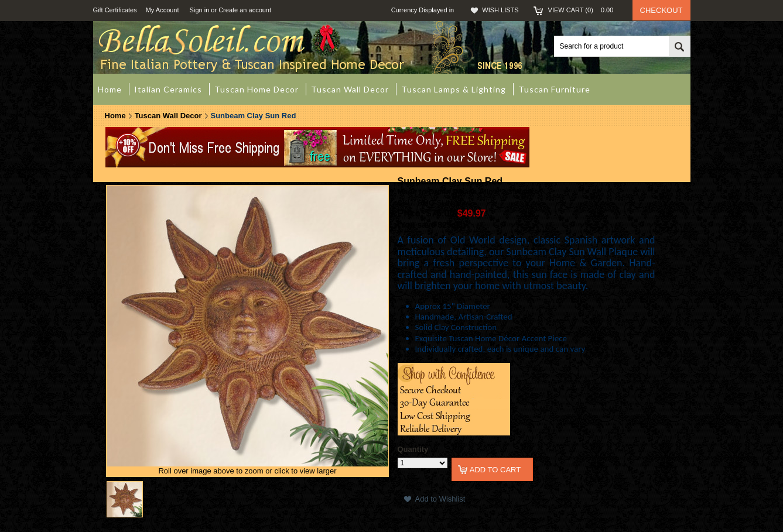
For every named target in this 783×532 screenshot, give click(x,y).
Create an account (245, 10)
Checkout (661, 10)
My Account (163, 10)
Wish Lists (500, 10)
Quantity (413, 449)
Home (115, 116)
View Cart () (584, 10)
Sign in (200, 10)
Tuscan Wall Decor (168, 116)
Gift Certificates (115, 10)
